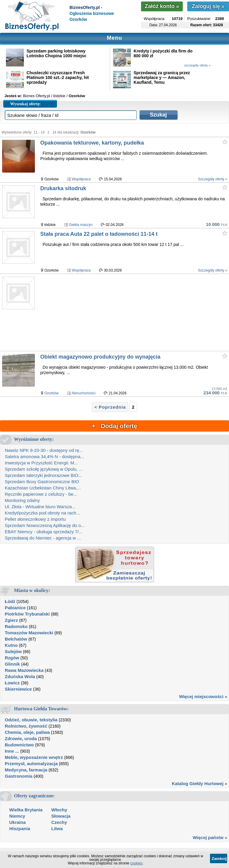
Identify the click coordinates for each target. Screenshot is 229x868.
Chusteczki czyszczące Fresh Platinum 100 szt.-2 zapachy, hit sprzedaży (58, 77)
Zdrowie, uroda (21, 738)
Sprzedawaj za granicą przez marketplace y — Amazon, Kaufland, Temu (162, 77)
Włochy (59, 810)
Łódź (10, 601)
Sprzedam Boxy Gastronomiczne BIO (42, 482)
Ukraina (17, 822)
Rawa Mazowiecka (24, 670)
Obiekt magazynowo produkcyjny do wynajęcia (100, 357)
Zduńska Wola (20, 676)
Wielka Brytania (26, 810)
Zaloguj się (208, 6)
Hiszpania (20, 829)
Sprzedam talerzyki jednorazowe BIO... (43, 475)
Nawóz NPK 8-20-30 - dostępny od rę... (44, 450)
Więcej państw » (210, 837)
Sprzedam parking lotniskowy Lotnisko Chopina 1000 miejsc (57, 53)
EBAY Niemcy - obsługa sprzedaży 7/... (44, 532)
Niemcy (17, 816)
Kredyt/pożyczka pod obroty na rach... (42, 513)
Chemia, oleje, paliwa (27, 732)
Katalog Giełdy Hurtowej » (199, 783)
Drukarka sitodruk (63, 188)
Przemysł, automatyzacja (31, 764)
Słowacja (61, 816)
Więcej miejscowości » (203, 696)
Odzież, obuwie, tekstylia (31, 720)
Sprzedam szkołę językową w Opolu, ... (44, 469)
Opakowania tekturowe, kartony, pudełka (92, 143)
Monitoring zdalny (22, 500)
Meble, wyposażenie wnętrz (34, 757)
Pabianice (15, 608)
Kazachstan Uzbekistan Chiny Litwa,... (43, 488)
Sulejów (13, 651)
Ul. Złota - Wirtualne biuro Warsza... (40, 507)
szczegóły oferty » (197, 65)
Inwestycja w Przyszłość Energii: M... (41, 463)
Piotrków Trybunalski (27, 614)
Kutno (11, 645)
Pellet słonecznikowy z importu (35, 519)
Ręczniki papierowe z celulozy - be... (41, 494)
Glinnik (12, 664)
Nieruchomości (84, 393)
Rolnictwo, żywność (26, 726)
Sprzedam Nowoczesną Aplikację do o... (45, 525)
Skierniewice (18, 689)
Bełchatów (16, 639)
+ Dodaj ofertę (114, 426)
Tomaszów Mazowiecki (29, 633)
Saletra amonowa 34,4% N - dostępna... (44, 457)
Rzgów (12, 658)
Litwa (57, 829)
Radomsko (16, 626)
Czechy (59, 822)
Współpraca (81, 179)
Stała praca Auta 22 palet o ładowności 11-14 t (99, 234)
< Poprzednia (110, 407)
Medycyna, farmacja (26, 770)
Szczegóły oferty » (213, 179)
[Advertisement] (134, 313)
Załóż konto (162, 6)
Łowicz (12, 683)
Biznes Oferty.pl (37, 96)
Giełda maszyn (81, 225)
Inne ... (12, 751)
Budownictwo (19, 745)
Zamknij (219, 859)
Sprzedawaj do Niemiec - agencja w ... (43, 538)
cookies (136, 863)
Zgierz (11, 620)
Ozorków (51, 393)
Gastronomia (19, 776)
